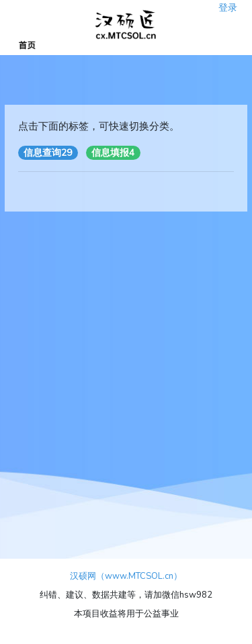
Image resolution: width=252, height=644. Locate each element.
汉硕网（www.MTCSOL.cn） (126, 576)
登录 (228, 4)
